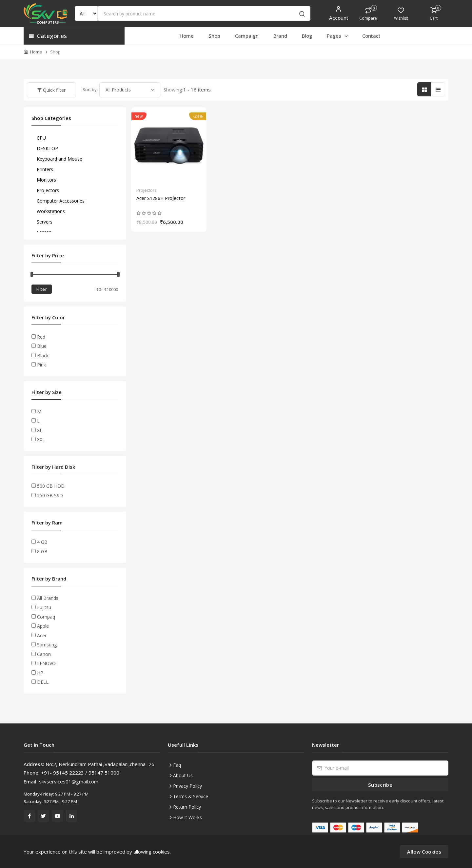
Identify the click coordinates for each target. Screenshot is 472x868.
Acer (42, 635)
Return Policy (187, 807)
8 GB (42, 552)
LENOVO (46, 663)
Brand (280, 36)
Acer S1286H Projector (161, 198)
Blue (42, 346)
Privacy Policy (187, 786)
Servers (45, 222)
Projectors (147, 190)
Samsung (47, 645)
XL (40, 430)
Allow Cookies (424, 852)
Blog (307, 36)
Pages (338, 36)
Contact (371, 36)
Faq (177, 765)
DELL (43, 682)
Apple (43, 626)
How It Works (187, 817)
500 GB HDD (51, 486)
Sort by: (90, 89)
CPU (41, 138)
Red (41, 337)
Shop (214, 36)
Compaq (46, 617)
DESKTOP (47, 148)
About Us (183, 775)
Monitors (46, 180)
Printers (45, 169)
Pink (41, 365)
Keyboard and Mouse (59, 159)
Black (43, 355)
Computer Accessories (61, 201)
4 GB (42, 542)
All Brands (48, 598)
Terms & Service (191, 796)
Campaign (247, 36)
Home (187, 36)
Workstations (51, 211)
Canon (44, 654)
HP (40, 673)
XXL (41, 439)
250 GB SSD (50, 495)
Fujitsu (44, 607)
